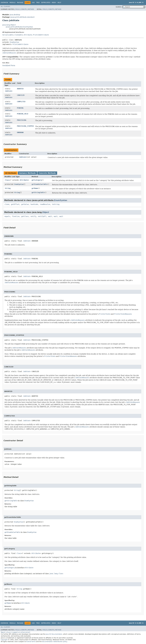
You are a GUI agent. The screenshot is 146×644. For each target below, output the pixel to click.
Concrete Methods (47, 173)
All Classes (5, 7)
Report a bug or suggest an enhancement (16, 632)
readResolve (45, 204)
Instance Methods (27, 173)
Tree (38, 3)
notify (33, 216)
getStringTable (38, 192)
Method (31, 9)
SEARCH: (119, 7)
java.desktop (15, 15)
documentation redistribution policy (54, 642)
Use (33, 3)
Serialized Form (9, 65)
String (8, 188)
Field (17, 9)
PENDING (20, 108)
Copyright (4, 640)
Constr (24, 9)
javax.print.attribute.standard (22, 17)
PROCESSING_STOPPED (25, 126)
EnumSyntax (14, 42)
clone (7, 204)
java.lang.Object (9, 25)
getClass (25, 216)
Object (46, 212)
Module (13, 3)
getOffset (15, 204)
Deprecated (46, 3)
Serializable (8, 35)
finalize (16, 216)
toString (56, 204)
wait (50, 216)
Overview (4, 3)
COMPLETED (21, 102)
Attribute (28, 35)
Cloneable (19, 35)
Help (59, 3)
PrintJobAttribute (41, 35)
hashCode (34, 204)
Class (7, 180)
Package (20, 3)
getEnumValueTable (39, 184)
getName (35, 188)
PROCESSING (22, 120)
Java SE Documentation (54, 634)
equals (7, 216)
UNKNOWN (20, 132)
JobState (9, 91)
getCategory (37, 180)
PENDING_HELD (23, 114)
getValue (25, 204)
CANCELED (21, 95)
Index (54, 3)
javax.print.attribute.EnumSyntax (19, 27)
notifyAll (42, 216)
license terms (31, 642)
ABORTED (20, 89)
